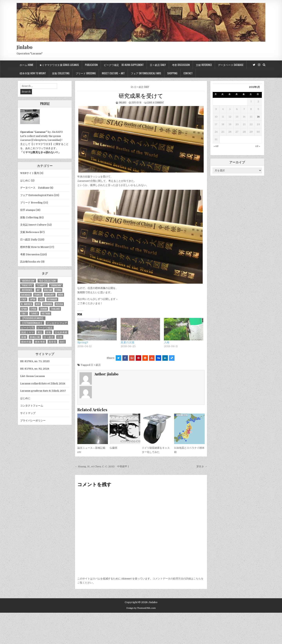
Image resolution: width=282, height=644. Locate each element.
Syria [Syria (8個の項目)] (33, 309)
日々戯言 (96, 365)
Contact (188, 73)
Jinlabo (25, 47)
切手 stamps (28, 210)
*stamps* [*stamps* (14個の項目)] (42, 285)
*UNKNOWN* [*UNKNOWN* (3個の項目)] (56, 285)
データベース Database (231, 65)
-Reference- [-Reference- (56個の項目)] (27, 290)
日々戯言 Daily (158, 65)
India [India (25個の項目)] (61, 295)
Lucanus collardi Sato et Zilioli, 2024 (43, 384)
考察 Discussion (181, 65)
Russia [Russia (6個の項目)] (59, 304)
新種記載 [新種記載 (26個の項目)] (35, 337)
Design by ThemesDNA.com (141, 608)
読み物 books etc (30, 262)
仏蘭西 (113, 448)
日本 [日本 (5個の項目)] (60, 337)
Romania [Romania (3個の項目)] (48, 304)
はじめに (25, 180)
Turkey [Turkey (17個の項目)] (34, 313)
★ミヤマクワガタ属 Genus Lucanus (59, 65)
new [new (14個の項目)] (38, 304)
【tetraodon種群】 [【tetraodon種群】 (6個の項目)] (32, 323)
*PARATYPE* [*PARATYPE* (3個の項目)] (27, 285)
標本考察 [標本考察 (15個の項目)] (40, 342)
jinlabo (122, 102)
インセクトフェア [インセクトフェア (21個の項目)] (57, 323)
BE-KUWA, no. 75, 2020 (35, 361)
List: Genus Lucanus (33, 376)
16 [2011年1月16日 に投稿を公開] (258, 117)
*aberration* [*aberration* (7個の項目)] (28, 281)
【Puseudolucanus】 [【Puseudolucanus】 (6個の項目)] (33, 318)
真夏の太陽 (127, 342)
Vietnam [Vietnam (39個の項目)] (46, 313)
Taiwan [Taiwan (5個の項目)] (43, 309)
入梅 (167, 342)
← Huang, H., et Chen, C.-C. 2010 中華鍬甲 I (102, 466)
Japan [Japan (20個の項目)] (33, 299)
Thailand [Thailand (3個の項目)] (55, 309)
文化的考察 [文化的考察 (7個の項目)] (61, 332)
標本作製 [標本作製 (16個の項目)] (26, 342)
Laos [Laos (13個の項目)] (41, 299)
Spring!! (83, 342)
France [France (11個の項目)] (38, 295)
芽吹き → (202, 466)
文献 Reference (204, 65)
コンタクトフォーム (32, 406)
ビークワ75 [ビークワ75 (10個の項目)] (28, 328)
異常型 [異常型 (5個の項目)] (52, 342)
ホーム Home (26, 65)
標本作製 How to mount (33, 73)
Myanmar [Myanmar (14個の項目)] (52, 299)
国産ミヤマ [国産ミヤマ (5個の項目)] (28, 332)
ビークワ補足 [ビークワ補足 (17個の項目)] (45, 328)
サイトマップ (28, 413)
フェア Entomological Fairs (146, 73)
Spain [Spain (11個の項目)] (24, 309)
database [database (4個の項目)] (26, 295)
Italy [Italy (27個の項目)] (24, 299)
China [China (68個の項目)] (58, 290)
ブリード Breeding (86, 73)
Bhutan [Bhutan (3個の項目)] (48, 290)
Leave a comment (155, 102)
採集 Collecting (61, 73)
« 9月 (216, 146)
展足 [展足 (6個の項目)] (40, 332)
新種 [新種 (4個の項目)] (24, 337)
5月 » (258, 146)
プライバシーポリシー (33, 420)
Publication (91, 65)
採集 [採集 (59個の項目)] (49, 332)
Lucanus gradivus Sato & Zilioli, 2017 (43, 391)
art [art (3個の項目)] (39, 290)
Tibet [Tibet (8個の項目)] (24, 313)
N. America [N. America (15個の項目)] (27, 304)
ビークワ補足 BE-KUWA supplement (124, 65)
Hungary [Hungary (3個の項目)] (50, 295)
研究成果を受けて (141, 95)
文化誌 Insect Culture (33, 225)
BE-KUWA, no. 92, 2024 (35, 369)
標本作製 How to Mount (34, 247)
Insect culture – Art (113, 73)
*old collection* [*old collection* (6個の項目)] (48, 281)
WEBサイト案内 (30, 173)
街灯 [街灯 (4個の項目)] (62, 342)
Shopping (172, 73)
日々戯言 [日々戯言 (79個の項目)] (49, 337)
